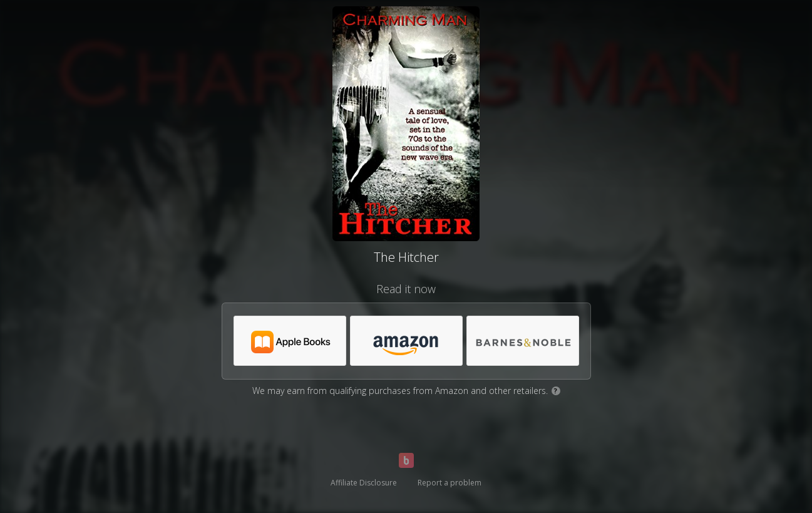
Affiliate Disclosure (364, 483)
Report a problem (450, 483)
